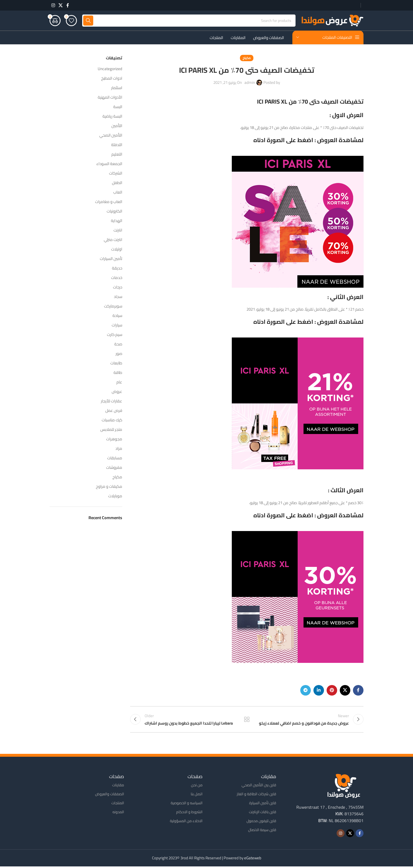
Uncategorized (110, 69)
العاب (118, 193)
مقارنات (118, 786)
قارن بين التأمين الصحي (259, 786)
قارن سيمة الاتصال (262, 831)
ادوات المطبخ (112, 79)
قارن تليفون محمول (261, 822)
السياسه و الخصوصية (187, 804)
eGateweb (253, 859)
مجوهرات (114, 439)
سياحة (117, 316)
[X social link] (60, 5)
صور (119, 354)
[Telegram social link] (306, 691)
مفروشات (114, 468)
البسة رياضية (112, 117)
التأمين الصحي (111, 136)
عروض (117, 392)
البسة (118, 107)
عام (119, 382)
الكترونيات (114, 212)
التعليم (117, 155)
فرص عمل (114, 411)
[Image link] (344, 787)
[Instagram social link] (53, 5)
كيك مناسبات (112, 420)
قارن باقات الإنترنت (263, 813)
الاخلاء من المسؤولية (186, 822)
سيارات (117, 325)
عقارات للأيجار (112, 401)
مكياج (247, 58)
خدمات (117, 278)
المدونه (118, 813)
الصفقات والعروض (110, 795)
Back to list (247, 720)
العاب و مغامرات (109, 202)
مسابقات (115, 458)
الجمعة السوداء (109, 164)
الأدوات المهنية (110, 98)
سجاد (118, 297)
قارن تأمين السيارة (263, 804)
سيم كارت (115, 335)
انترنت (118, 231)
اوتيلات (117, 250)
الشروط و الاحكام (189, 813)
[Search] (189, 21)
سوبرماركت (113, 307)
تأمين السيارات (111, 259)
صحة (118, 344)
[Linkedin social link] (319, 691)
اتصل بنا (197, 795)
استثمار (117, 88)
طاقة (118, 373)
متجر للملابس (111, 430)
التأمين (117, 126)
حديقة (117, 269)
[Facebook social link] (68, 5)
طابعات (116, 363)
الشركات (116, 174)
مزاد (119, 449)
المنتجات (118, 804)
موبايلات (115, 496)
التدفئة (117, 145)
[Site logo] (332, 21)
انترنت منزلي (113, 240)
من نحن (197, 786)
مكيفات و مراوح (109, 487)
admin (250, 83)
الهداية (117, 221)
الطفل (117, 183)
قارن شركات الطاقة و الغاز (257, 795)
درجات (118, 288)
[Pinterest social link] (332, 691)
